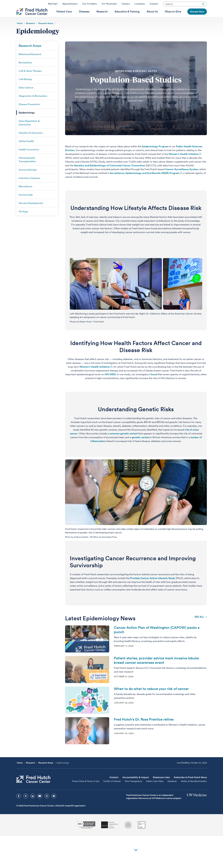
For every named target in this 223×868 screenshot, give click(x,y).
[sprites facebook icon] (19, 803)
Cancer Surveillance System (182, 177)
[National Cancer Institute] (86, 832)
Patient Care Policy (155, 789)
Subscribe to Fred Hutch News (190, 785)
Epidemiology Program (155, 154)
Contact (154, 5)
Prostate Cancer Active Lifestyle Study (153, 586)
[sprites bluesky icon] (54, 803)
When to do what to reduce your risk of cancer (151, 696)
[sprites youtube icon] (40, 803)
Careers (126, 5)
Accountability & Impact (136, 785)
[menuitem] (64, 16)
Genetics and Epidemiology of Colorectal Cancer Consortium (110, 173)
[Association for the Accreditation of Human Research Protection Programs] (128, 832)
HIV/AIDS (110, 382)
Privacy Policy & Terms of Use (86, 789)
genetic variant (140, 445)
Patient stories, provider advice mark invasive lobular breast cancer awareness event (157, 668)
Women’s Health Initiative (184, 161)
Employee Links (161, 785)
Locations (140, 5)
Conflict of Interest (112, 789)
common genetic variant (124, 441)
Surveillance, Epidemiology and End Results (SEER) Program (145, 181)
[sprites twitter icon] (26, 803)
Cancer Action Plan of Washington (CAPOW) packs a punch (157, 637)
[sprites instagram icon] (47, 803)
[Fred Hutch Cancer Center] (33, 787)
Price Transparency (133, 789)
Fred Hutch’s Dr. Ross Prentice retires (144, 727)
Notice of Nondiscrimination (194, 789)
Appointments (70, 5)
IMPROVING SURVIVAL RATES (136, 79)
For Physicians (109, 5)
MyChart (53, 5)
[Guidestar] (142, 832)
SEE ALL (201, 624)
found (154, 382)
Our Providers (90, 5)
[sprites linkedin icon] (33, 803)
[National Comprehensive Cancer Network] (110, 832)
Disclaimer (172, 789)
